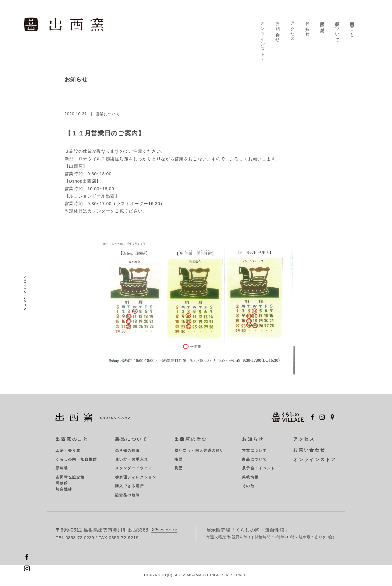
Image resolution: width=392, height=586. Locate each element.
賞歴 (177, 467)
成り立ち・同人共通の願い (198, 449)
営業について (252, 449)
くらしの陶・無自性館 (76, 458)
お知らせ (308, 25)
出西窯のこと (353, 26)
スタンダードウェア (133, 467)
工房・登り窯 (68, 449)
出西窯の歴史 (323, 21)
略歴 (177, 458)
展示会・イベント (256, 467)
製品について (338, 28)
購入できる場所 (129, 485)
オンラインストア (264, 38)
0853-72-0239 (80, 537)
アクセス (293, 28)
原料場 (62, 467)
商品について (252, 458)
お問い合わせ (279, 28)
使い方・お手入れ (131, 458)
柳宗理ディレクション (135, 476)
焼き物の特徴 (127, 449)
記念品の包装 (127, 494)
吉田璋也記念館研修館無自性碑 (70, 482)
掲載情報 (248, 476)
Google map (166, 529)
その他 (246, 485)
